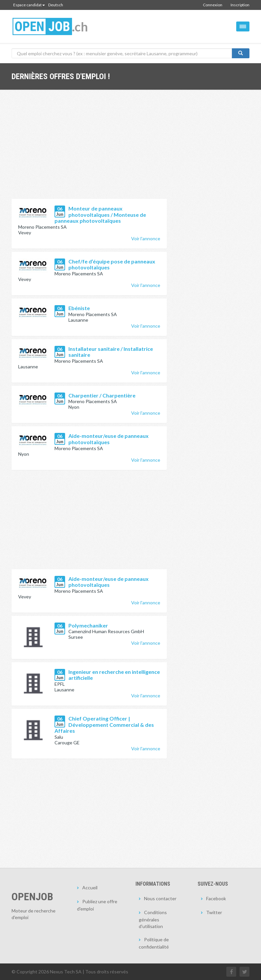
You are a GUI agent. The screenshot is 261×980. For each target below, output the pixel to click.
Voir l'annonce (146, 238)
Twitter (214, 912)
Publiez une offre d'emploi (97, 905)
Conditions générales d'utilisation (153, 919)
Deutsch (56, 5)
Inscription (240, 5)
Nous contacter (160, 898)
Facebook (216, 898)
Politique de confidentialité (154, 943)
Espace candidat (29, 5)
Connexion (213, 5)
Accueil (90, 887)
